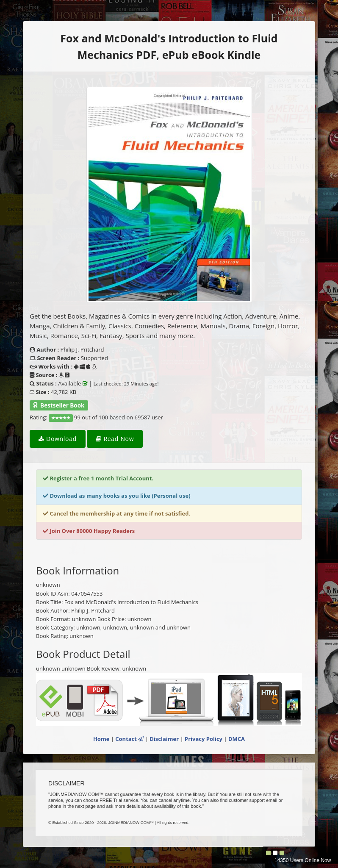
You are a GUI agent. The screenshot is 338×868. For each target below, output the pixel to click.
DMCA (237, 739)
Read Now (115, 439)
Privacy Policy (204, 739)
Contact (129, 739)
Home (101, 739)
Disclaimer (164, 739)
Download (58, 439)
